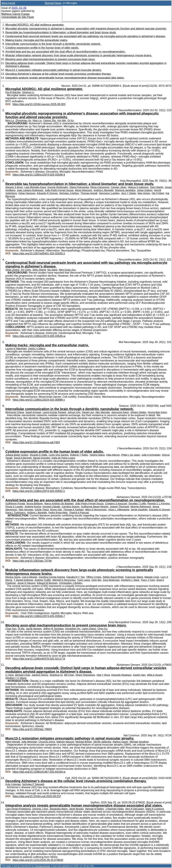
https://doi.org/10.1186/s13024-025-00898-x (39, 400)
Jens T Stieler (129, 193)
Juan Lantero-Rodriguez (30, 190)
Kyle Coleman (13, 784)
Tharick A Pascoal (79, 513)
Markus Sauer (120, 742)
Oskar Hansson (27, 193)
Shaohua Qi (56, 675)
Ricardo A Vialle (39, 455)
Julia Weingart (29, 742)
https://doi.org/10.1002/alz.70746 (32, 561)
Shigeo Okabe (138, 412)
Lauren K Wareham (16, 349)
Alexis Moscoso (83, 190)
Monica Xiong (13, 577)
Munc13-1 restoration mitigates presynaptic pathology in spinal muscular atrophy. (53, 70)
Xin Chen (26, 270)
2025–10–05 (19, 8)
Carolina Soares (71, 507)
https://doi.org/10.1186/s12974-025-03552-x (39, 491)
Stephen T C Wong (16, 678)
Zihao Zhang (12, 270)
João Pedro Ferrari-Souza (59, 190)
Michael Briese (84, 742)
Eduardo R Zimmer (47, 193)
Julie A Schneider (151, 455)
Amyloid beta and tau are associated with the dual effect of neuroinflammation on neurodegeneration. (66, 52)
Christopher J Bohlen (71, 583)
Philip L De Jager (131, 455)
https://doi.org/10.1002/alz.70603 (32, 729)
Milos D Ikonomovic (96, 510)
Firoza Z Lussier (14, 507)
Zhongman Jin (23, 120)
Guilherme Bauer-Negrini (95, 507)
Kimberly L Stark (130, 580)
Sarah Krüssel (33, 412)
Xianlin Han (139, 675)
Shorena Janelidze (125, 190)
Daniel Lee (88, 412)
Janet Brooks (76, 809)
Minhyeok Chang (15, 412)
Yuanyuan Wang (134, 577)
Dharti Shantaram (85, 675)
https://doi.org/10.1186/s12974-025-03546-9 (39, 175)
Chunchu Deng (47, 742)
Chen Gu (102, 629)
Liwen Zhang (89, 629)
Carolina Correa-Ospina (52, 577)
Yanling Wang (97, 455)
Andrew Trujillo (43, 580)
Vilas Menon (113, 455)
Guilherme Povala (15, 504)
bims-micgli (8, 3)
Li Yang (9, 675)
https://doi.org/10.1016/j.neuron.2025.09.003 (39, 104)
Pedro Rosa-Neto (58, 513)
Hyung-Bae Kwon (157, 412)
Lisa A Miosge (29, 577)
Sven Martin (157, 187)
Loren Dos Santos (59, 455)
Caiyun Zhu (49, 120)
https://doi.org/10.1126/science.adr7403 (36, 442)
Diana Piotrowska (79, 187)
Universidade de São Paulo (18, 17)
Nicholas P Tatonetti (33, 784)
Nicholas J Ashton (69, 193)
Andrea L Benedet (103, 190)
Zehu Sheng (39, 270)
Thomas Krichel (42, 866)
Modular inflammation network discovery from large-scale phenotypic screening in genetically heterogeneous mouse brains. (79, 55)
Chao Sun (11, 629)
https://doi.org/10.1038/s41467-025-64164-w (39, 772)
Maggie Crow (152, 577)
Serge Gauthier (139, 510)
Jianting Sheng (40, 675)
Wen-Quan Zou (67, 270)
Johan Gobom (145, 190)
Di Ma (21, 629)
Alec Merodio (103, 412)
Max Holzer (144, 193)
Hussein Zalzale (51, 507)
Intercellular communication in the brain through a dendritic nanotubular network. (53, 44)
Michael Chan (23, 675)
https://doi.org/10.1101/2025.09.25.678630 (38, 860)
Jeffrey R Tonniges (53, 629)
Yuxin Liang (83, 580)
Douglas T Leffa (137, 504)
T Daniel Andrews (23, 580)
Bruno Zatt (56, 510)
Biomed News (53, 3)
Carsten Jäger (119, 187)
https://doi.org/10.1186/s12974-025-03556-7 (39, 616)
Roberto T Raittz (79, 455)
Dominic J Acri (40, 809)
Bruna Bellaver (35, 504)
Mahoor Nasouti (65, 742)
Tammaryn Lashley (109, 193)
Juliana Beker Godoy (17, 455)
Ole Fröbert (158, 193)
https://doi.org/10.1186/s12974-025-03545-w (39, 336)
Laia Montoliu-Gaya (35, 187)
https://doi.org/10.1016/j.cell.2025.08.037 (37, 796)
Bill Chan (69, 675)
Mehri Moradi (13, 742)
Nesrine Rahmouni (141, 507)
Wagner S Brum (14, 187)
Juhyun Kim (74, 412)
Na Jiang (52, 270)
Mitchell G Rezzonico (64, 580)
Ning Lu (10, 120)
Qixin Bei (96, 580)
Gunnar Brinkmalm (58, 187)
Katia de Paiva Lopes (63, 458)
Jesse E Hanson (26, 583)
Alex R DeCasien (135, 809)
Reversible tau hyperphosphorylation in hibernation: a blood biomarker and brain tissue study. (61, 32)
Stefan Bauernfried (113, 577)
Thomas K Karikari (73, 510)
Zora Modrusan (111, 580)
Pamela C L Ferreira (158, 504)
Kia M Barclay (13, 92)
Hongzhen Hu (73, 629)
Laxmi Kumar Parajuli (54, 412)
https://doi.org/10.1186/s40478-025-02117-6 (39, 659)
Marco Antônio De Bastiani (59, 504)
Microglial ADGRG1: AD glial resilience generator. (35, 25)
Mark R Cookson (155, 809)
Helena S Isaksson (138, 187)
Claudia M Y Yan (76, 577)
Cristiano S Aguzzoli (116, 504)
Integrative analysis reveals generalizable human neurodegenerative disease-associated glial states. (65, 78)
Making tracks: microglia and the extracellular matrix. (37, 40)
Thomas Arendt (89, 193)
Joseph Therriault (119, 507)
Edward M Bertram (47, 583)
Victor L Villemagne (119, 510)
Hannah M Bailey (94, 809)
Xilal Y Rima (103, 675)
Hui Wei (62, 120)
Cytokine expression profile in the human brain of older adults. (42, 48)
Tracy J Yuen (148, 580)
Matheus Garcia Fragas (15, 14)
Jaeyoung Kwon (120, 412)
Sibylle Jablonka (102, 742)
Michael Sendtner (139, 742)
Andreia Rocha (33, 507)
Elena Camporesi (100, 187)
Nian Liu (37, 120)
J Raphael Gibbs (114, 809)
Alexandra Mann (59, 809)
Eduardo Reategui (121, 675)
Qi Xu (71, 120)
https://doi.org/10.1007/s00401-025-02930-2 (39, 254)
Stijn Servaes (26, 510)
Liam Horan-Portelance (18, 809)
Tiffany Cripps (94, 577)
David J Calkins (37, 349)
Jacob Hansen (34, 629)
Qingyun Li (28, 92)
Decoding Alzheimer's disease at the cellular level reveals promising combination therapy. (58, 74)
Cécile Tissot (42, 510)
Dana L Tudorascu (15, 513)
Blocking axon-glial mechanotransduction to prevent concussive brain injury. (50, 59)
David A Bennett (23, 458)
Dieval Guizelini (42, 458)
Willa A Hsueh (155, 675)
